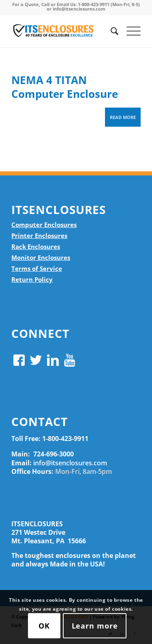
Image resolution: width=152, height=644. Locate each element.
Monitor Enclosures (41, 257)
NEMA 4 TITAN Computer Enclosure (65, 87)
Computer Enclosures (44, 225)
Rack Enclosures (36, 246)
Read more (123, 117)
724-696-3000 (54, 454)
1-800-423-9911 (65, 439)
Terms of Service (37, 268)
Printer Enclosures (39, 236)
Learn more (95, 626)
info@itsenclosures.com (70, 463)
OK (44, 626)
